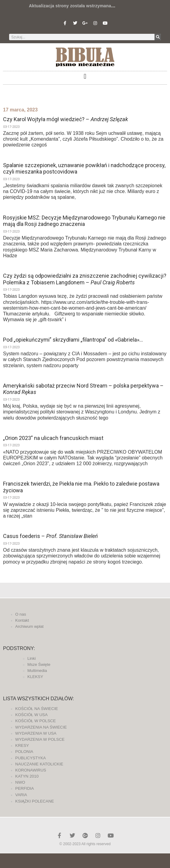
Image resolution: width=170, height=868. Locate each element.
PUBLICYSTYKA (31, 758)
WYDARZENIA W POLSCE (40, 739)
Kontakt (22, 620)
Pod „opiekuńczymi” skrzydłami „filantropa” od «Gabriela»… (73, 340)
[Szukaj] (158, 37)
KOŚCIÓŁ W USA (31, 715)
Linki (31, 658)
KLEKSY (35, 677)
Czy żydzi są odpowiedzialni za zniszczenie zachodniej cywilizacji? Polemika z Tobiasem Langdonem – (85, 279)
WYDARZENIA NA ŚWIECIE (41, 727)
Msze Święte (39, 664)
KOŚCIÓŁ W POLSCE (35, 721)
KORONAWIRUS (31, 770)
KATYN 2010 (27, 776)
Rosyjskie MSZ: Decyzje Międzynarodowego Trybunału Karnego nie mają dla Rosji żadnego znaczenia (84, 221)
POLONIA (24, 752)
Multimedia (37, 671)
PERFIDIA (24, 788)
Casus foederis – (50, 536)
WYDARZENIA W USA (36, 733)
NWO (20, 782)
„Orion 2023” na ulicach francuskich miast (53, 438)
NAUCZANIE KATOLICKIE (39, 764)
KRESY (22, 745)
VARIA (21, 795)
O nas (21, 614)
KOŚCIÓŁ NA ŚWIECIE (37, 709)
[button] (85, 76)
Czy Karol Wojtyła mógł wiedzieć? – (66, 119)
